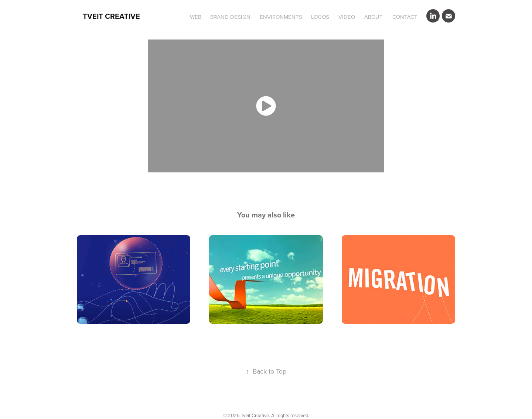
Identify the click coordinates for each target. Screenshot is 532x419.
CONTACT (405, 17)
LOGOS (320, 17)
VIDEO (347, 17)
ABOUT (374, 17)
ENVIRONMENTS (281, 17)
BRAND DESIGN (230, 17)
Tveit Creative (111, 16)
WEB (196, 17)
